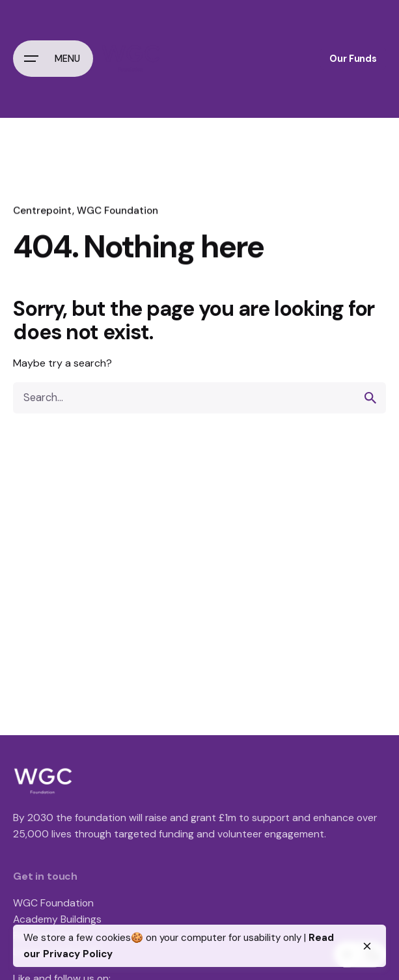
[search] (370, 398)
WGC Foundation (117, 210)
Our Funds (353, 59)
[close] (367, 946)
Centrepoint (43, 210)
